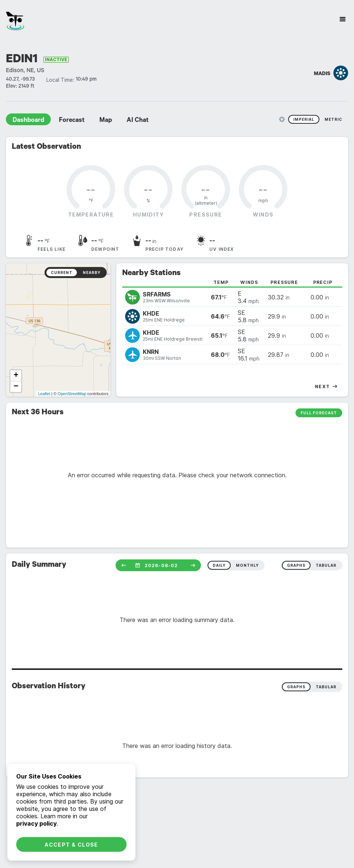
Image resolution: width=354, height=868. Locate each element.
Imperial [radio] (304, 119)
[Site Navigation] (343, 19)
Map (106, 121)
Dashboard (28, 121)
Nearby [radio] (92, 273)
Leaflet (44, 394)
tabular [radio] (326, 565)
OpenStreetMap (72, 394)
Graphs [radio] (296, 687)
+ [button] (16, 376)
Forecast (72, 121)
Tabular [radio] (326, 687)
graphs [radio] (296, 565)
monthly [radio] (247, 565)
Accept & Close (71, 845)
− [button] (16, 387)
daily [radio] (219, 565)
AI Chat (138, 121)
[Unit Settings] (282, 119)
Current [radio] (62, 273)
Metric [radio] (333, 119)
